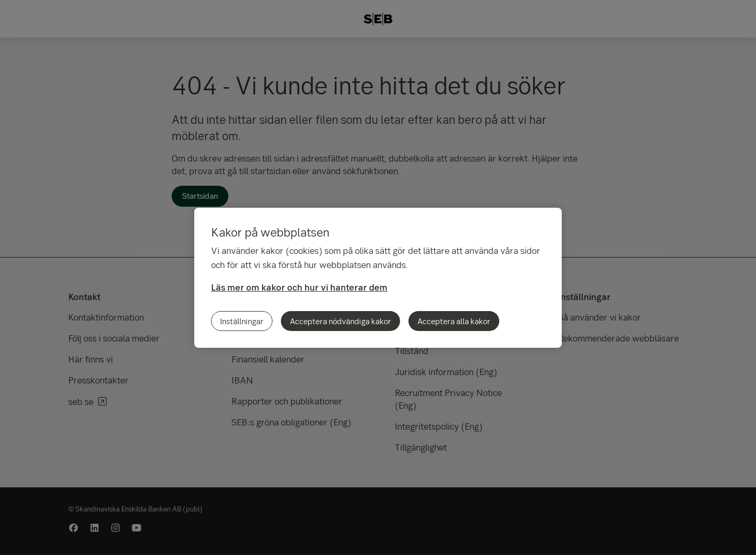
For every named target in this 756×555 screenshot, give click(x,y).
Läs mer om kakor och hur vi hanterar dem (299, 287)
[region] (378, 278)
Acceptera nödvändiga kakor (340, 321)
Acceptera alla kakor (454, 321)
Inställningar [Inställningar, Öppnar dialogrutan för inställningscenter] (242, 321)
